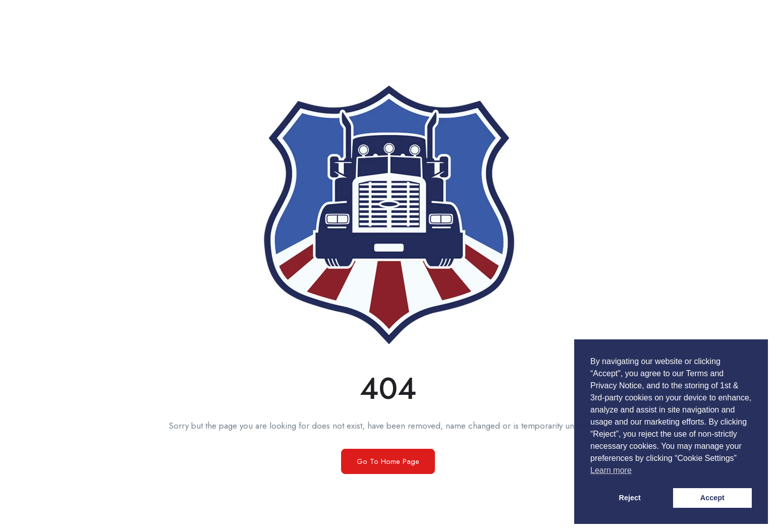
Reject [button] (630, 498)
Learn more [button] (611, 470)
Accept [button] (712, 498)
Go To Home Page (388, 461)
